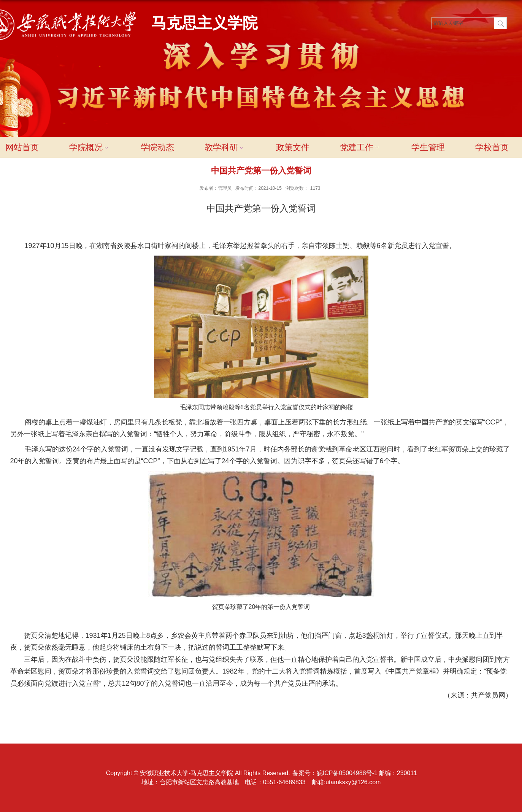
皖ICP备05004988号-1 (347, 773)
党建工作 (360, 147)
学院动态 (157, 147)
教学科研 (225, 147)
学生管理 (428, 147)
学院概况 (90, 147)
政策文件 (293, 147)
